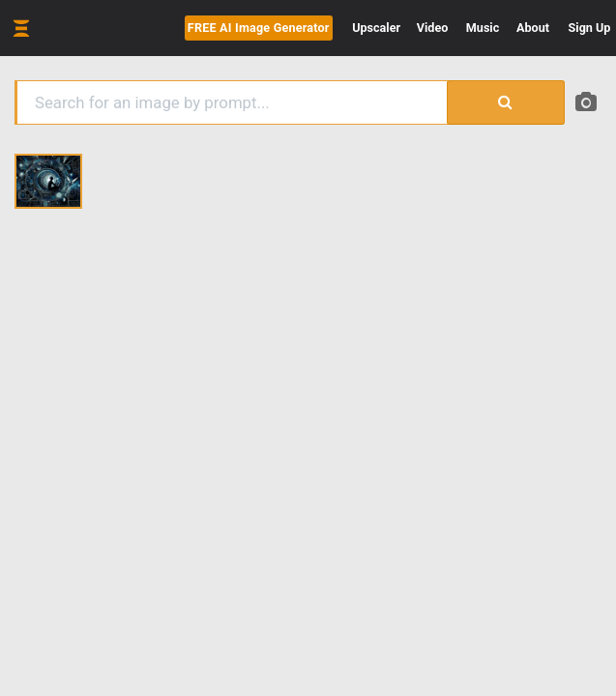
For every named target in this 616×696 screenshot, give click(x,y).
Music (483, 28)
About (533, 28)
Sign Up (590, 28)
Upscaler (376, 28)
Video (433, 28)
